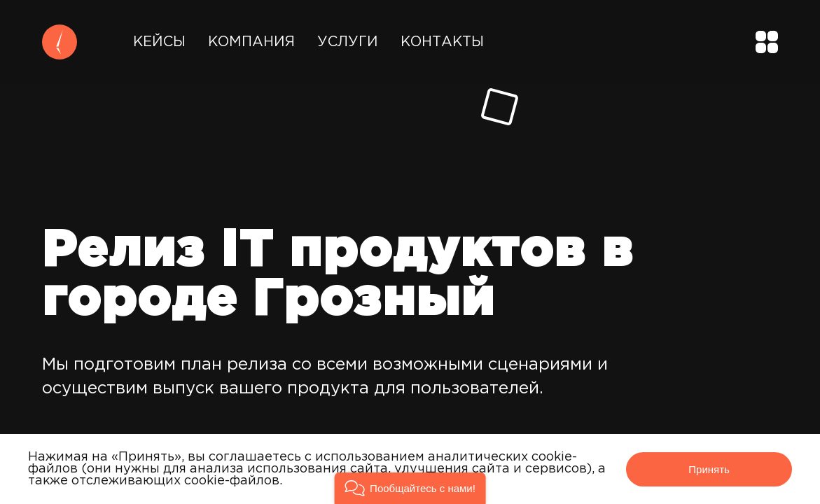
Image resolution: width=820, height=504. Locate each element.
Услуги (348, 42)
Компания (251, 42)
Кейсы (159, 42)
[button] (410, 488)
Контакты (442, 42)
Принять (709, 469)
